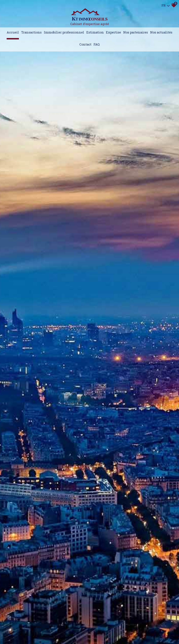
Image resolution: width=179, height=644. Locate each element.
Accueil (13, 32)
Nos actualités (161, 32)
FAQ (97, 44)
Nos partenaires (136, 32)
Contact (85, 44)
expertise (113, 32)
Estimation (95, 32)
